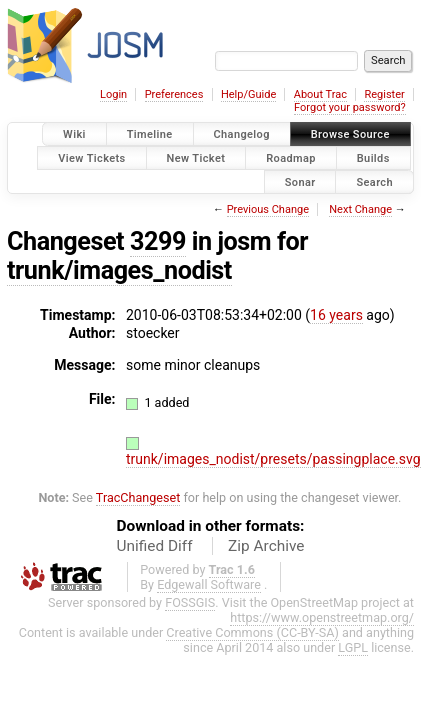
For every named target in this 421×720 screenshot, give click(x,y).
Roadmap (291, 157)
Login (113, 94)
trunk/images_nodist (119, 270)
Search (374, 181)
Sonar (300, 181)
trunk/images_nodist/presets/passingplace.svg (273, 459)
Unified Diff (155, 546)
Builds (373, 157)
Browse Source (350, 134)
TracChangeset (138, 497)
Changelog (242, 134)
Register (384, 94)
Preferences (174, 94)
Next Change (360, 209)
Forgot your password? (350, 107)
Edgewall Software (209, 584)
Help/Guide (248, 94)
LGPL (353, 647)
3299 (158, 241)
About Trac (320, 94)
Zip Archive (266, 546)
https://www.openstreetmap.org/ (322, 617)
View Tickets (91, 157)
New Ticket (196, 157)
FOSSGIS (190, 602)
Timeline (150, 134)
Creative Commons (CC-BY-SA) (252, 632)
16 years (336, 315)
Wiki (74, 134)
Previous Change (268, 209)
